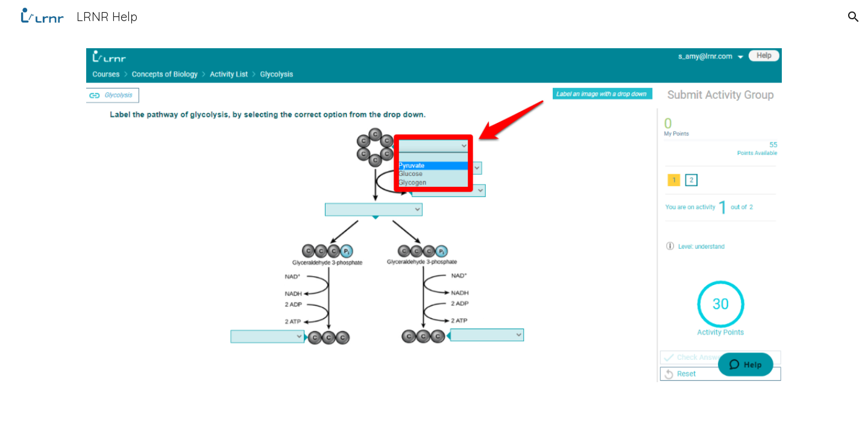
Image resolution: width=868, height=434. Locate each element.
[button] (854, 17)
